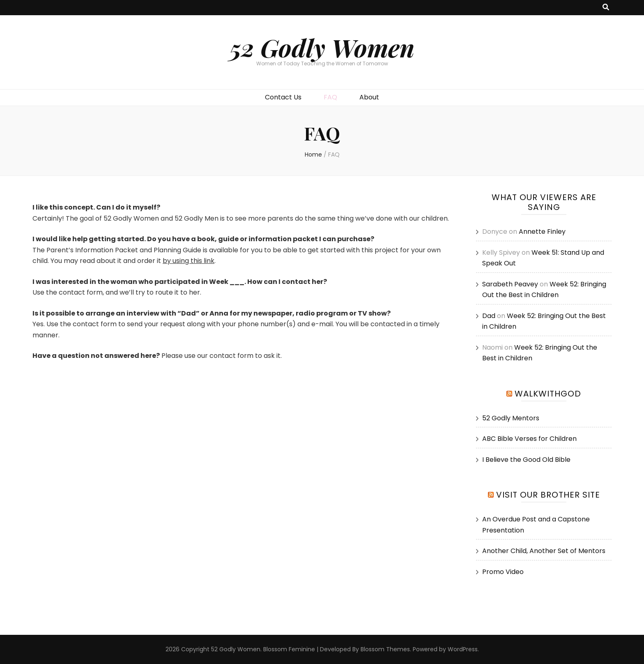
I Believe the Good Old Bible (526, 460)
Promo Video (503, 572)
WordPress (463, 649)
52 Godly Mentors (511, 418)
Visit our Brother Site (548, 495)
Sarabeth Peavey (510, 284)
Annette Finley (542, 232)
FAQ (330, 97)
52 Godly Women (322, 47)
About (369, 97)
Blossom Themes (385, 649)
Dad (489, 316)
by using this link (189, 261)
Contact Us (283, 97)
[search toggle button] (606, 8)
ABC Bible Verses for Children (529, 439)
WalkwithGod (548, 394)
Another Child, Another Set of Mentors (544, 551)
